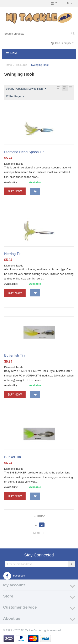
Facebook (14, 576)
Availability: (11, 182)
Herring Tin (13, 254)
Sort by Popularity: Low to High (26, 89)
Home (8, 65)
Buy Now (15, 191)
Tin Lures (21, 65)
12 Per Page (15, 96)
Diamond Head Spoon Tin (24, 152)
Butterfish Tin (14, 355)
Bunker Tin (13, 457)
